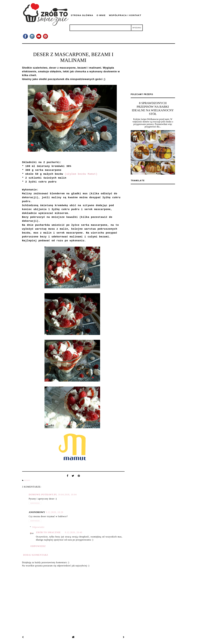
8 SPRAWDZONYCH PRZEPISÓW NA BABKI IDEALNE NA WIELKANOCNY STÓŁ (153, 108)
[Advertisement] (153, 70)
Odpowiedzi (38, 527)
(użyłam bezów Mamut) (81, 174)
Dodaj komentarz (36, 555)
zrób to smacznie (48, 532)
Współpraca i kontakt (125, 15)
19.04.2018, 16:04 (67, 495)
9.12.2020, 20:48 (74, 532)
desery (27, 480)
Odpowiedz (35, 503)
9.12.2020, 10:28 (54, 512)
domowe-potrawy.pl (43, 495)
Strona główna (82, 15)
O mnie (101, 15)
